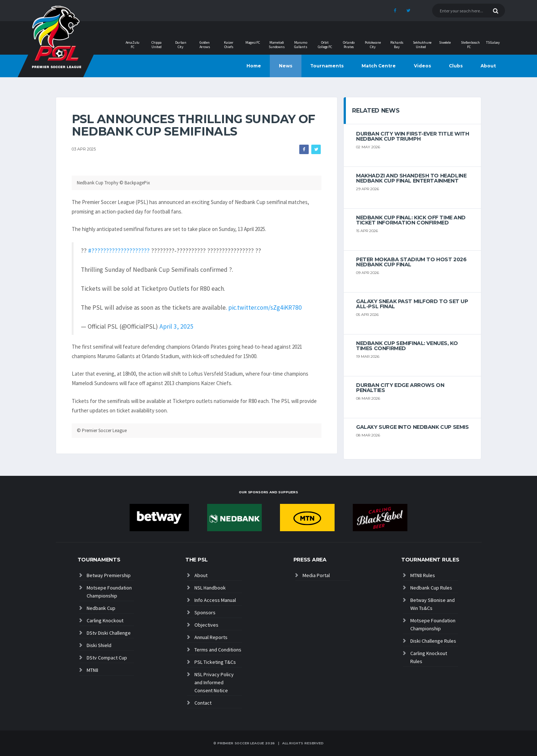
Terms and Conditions (218, 650)
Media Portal (316, 575)
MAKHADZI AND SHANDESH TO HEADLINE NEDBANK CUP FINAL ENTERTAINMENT (411, 178)
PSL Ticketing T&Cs (215, 662)
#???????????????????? (119, 251)
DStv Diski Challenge (109, 633)
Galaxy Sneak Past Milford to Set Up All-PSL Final (412, 304)
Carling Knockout (105, 620)
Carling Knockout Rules (429, 657)
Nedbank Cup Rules (431, 588)
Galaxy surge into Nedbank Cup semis (412, 427)
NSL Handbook (210, 588)
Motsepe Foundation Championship (109, 592)
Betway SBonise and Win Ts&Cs (433, 604)
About (488, 66)
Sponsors (205, 612)
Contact (203, 703)
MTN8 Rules (423, 575)
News (286, 66)
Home (254, 66)
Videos (423, 66)
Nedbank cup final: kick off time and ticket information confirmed (411, 220)
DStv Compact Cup (107, 658)
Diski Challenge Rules (433, 641)
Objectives (206, 625)
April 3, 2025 (176, 326)
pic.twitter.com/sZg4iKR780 (265, 308)
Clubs (456, 66)
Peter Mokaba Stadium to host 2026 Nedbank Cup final (411, 262)
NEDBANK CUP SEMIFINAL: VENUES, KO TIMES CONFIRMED (407, 346)
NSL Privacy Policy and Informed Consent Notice (214, 682)
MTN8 (92, 670)
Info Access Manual (215, 600)
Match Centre (379, 66)
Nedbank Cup (101, 608)
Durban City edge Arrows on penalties (400, 388)
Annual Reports (211, 637)
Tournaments (327, 66)
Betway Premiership (109, 575)
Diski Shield (99, 645)
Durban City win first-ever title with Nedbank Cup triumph (412, 136)
